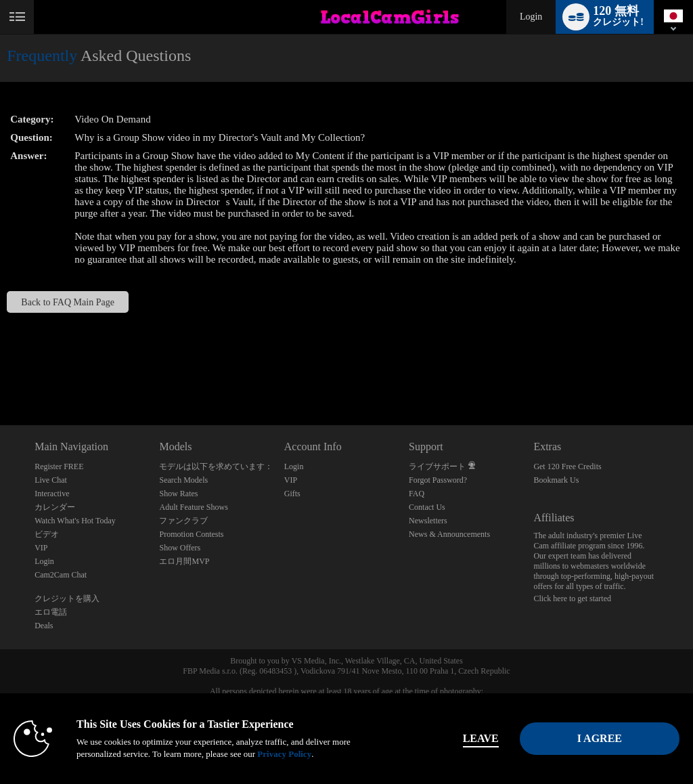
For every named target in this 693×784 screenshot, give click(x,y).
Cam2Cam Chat (61, 575)
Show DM (0, 375)
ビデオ (47, 534)
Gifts (292, 494)
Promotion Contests (191, 534)
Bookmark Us (556, 480)
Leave (481, 738)
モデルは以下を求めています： (216, 466)
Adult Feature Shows (193, 507)
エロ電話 (51, 612)
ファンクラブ (183, 521)
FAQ (417, 494)
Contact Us (427, 507)
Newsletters (428, 521)
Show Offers (180, 548)
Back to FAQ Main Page (68, 302)
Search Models (183, 480)
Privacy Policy (284, 754)
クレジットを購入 (67, 598)
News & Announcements (449, 534)
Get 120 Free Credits (567, 466)
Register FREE (59, 466)
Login (531, 17)
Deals (44, 626)
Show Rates (178, 494)
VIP (41, 548)
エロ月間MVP (184, 561)
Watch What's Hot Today (75, 521)
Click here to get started (572, 598)
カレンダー (55, 507)
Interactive (52, 494)
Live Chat (51, 480)
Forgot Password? (438, 480)
